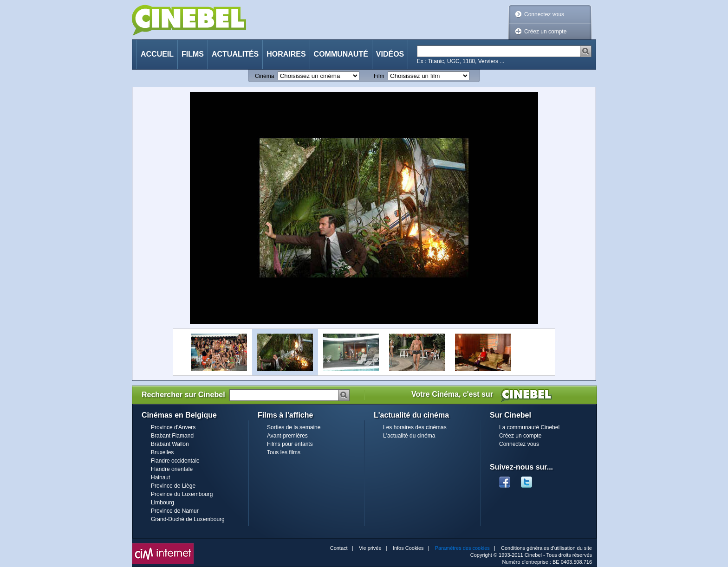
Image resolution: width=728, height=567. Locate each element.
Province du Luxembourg (182, 494)
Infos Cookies (408, 548)
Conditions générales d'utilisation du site (546, 548)
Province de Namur (175, 511)
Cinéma (264, 76)
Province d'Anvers (173, 427)
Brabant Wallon (170, 444)
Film (379, 76)
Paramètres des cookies (462, 548)
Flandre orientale (172, 469)
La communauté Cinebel (529, 427)
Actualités (235, 54)
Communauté (341, 54)
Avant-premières (287, 436)
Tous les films (284, 452)
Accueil (157, 54)
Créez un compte (545, 32)
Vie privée (370, 548)
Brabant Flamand (172, 436)
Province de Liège (173, 486)
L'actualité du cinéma (409, 436)
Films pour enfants (290, 444)
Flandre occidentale (175, 461)
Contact (339, 548)
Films (193, 54)
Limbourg (162, 503)
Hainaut (160, 477)
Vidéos (390, 54)
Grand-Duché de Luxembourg (188, 519)
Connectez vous (544, 14)
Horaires (286, 54)
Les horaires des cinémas (415, 427)
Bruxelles (162, 452)
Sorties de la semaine (294, 427)
